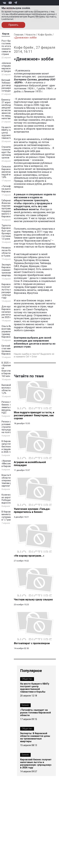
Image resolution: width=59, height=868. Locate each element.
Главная (18, 35)
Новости (30, 35)
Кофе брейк (45, 35)
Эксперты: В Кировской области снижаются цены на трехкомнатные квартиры (35, 737)
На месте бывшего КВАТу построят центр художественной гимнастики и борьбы (35, 688)
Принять (13, 25)
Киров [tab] (6, 34)
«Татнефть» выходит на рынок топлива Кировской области (35, 713)
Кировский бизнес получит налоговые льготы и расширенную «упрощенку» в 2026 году (36, 764)
